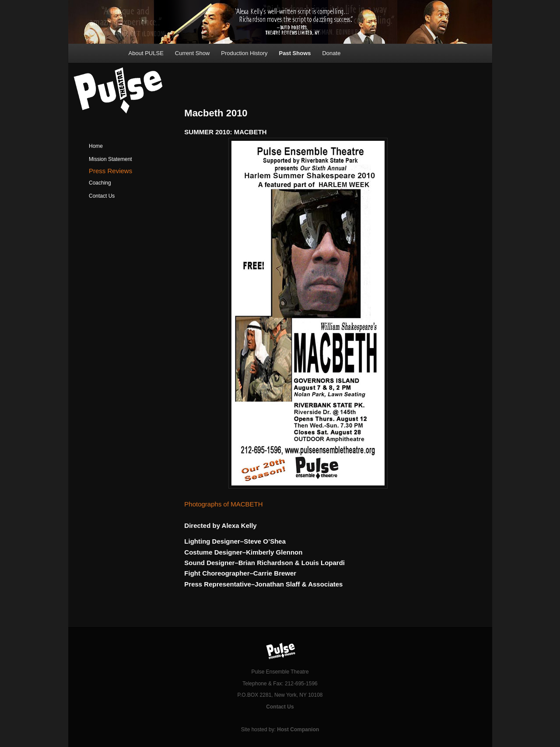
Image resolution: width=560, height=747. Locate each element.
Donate (331, 53)
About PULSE (146, 53)
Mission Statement (110, 159)
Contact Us (102, 196)
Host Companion (298, 730)
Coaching (100, 183)
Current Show (192, 53)
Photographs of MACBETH (223, 504)
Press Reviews (110, 171)
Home (96, 146)
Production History (244, 53)
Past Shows (295, 53)
